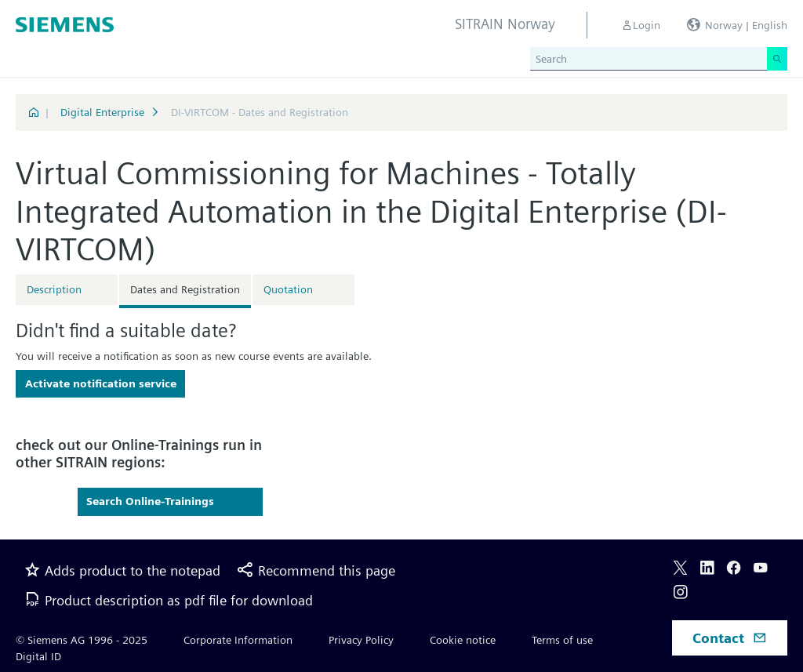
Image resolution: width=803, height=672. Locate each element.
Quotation (288, 289)
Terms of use (562, 640)
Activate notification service (101, 383)
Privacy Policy (361, 640)
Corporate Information (238, 640)
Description (54, 289)
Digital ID (38, 656)
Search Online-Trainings (150, 501)
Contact (730, 638)
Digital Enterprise (102, 112)
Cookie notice (463, 640)
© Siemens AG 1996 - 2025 (82, 640)
